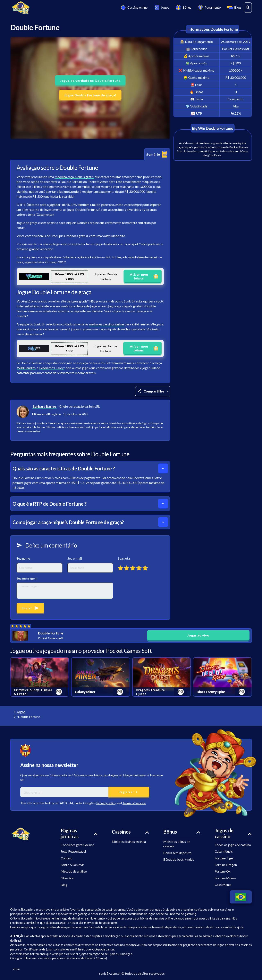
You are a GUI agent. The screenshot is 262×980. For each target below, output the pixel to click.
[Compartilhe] (153, 391)
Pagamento (209, 8)
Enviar (30, 608)
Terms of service (134, 803)
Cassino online (134, 8)
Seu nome (23, 558)
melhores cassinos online (107, 324)
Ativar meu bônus (144, 276)
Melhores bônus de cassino (177, 844)
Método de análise (74, 871)
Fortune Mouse (225, 878)
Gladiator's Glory (52, 368)
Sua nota (124, 558)
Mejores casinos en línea (129, 841)
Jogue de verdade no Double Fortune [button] (90, 80)
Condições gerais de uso (77, 845)
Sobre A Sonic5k (72, 865)
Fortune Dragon (226, 865)
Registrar (129, 792)
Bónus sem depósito (177, 853)
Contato (66, 858)
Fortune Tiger (224, 858)
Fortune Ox (223, 871)
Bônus (183, 8)
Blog (234, 8)
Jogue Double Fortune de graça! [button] (90, 95)
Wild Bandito (26, 368)
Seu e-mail (75, 558)
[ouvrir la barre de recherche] (248, 8)
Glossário (67, 878)
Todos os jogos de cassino (233, 845)
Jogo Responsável (73, 851)
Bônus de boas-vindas (179, 859)
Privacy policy (106, 803)
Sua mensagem (27, 578)
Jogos (161, 8)
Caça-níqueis (224, 851)
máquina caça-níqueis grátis (74, 177)
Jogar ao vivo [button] (198, 635)
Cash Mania (223, 885)
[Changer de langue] (241, 897)
